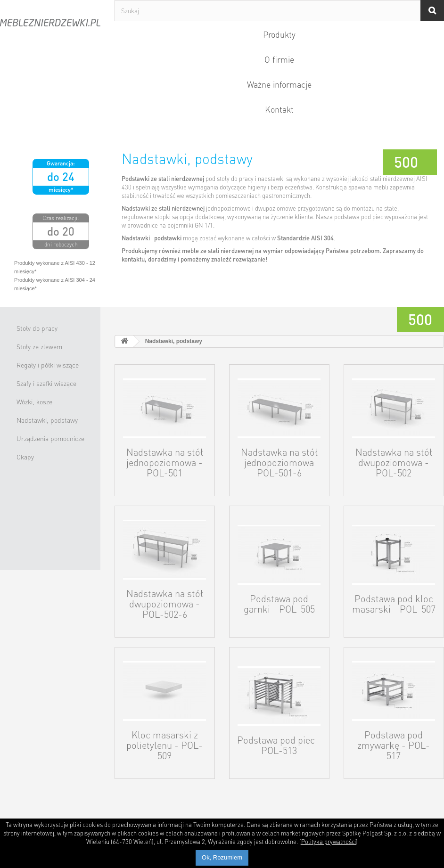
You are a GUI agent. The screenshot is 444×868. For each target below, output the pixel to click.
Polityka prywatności (329, 841)
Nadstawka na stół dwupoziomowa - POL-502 (394, 462)
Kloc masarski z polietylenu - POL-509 (164, 745)
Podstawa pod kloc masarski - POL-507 (394, 604)
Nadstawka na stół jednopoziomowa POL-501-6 (279, 462)
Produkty (279, 34)
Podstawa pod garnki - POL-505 (279, 604)
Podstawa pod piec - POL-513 (279, 745)
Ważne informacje (279, 84)
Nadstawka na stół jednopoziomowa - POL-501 (165, 462)
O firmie (279, 59)
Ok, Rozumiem (222, 857)
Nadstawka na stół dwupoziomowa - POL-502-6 (165, 604)
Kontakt (279, 109)
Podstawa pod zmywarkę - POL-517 (394, 745)
